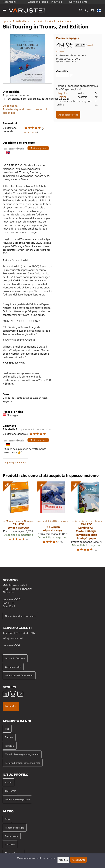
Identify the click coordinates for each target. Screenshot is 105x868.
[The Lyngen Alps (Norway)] (53, 518)
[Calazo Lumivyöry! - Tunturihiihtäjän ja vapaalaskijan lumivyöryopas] (87, 518)
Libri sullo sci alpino (58, 21)
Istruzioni (10, 746)
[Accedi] (86, 10)
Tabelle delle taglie (15, 828)
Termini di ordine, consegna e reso (23, 763)
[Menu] (4, 11)
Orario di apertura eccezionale (20, 616)
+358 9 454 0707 (25, 633)
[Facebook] (6, 694)
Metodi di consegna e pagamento (22, 754)
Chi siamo (10, 844)
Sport (7, 21)
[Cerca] (81, 11)
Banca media (12, 836)
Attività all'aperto (24, 21)
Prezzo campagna (68, 38)
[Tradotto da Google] (14, 148)
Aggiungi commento (15, 462)
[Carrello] (92, 10)
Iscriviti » (11, 706)
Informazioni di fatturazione (19, 675)
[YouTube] (20, 694)
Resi (7, 729)
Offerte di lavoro (13, 853)
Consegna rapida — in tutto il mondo (45, 4)
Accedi (8, 782)
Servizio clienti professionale (78, 4)
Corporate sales (13, 667)
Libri (40, 21)
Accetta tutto (78, 860)
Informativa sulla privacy (17, 799)
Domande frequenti (15, 658)
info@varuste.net (13, 638)
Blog (7, 819)
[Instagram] (13, 694)
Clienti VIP (10, 791)
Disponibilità (10, 106)
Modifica (63, 860)
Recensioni (9, 3)
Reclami (9, 737)
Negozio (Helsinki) (62, 95)
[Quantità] (63, 75)
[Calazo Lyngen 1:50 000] (18, 518)
